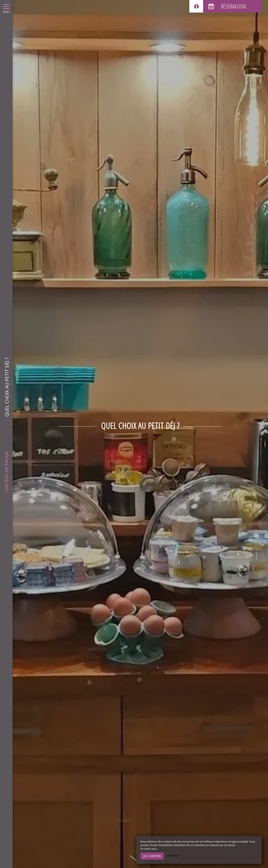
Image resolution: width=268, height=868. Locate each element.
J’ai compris (152, 856)
